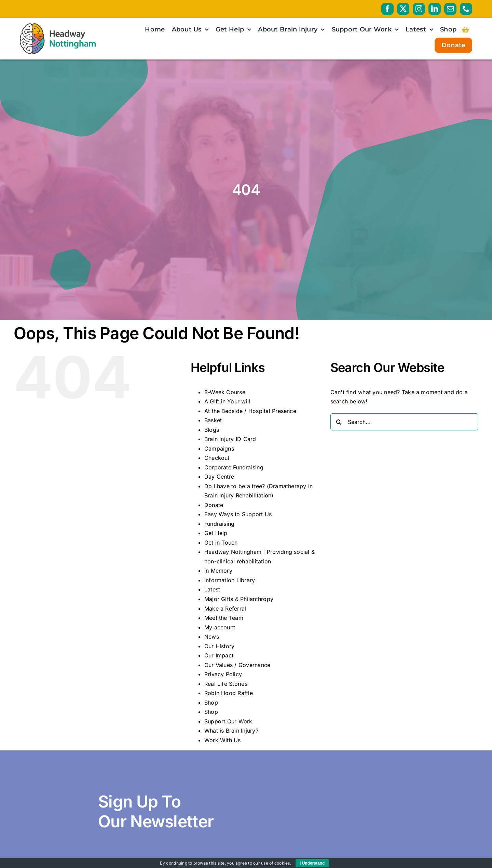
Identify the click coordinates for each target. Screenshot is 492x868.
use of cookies (275, 863)
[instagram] (419, 9)
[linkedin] (435, 9)
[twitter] (403, 9)
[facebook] (387, 9)
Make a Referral (225, 609)
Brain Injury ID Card (230, 439)
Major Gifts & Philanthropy (239, 599)
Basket (213, 420)
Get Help (216, 533)
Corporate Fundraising (234, 467)
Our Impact (219, 655)
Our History (220, 646)
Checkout (217, 458)
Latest (212, 589)
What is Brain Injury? (231, 731)
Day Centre (219, 477)
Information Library (230, 580)
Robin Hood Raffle (229, 693)
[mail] (450, 9)
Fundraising (220, 524)
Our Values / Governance (237, 665)
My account (220, 627)
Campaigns (219, 449)
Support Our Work (228, 721)
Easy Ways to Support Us (238, 514)
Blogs (212, 430)
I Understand (312, 863)
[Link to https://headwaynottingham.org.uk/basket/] (465, 30)
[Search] (339, 422)
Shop (211, 703)
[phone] (466, 9)
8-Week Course (225, 392)
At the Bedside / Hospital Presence (250, 411)
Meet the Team (224, 618)
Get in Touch (221, 543)
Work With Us (223, 740)
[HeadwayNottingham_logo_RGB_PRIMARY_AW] (58, 26)
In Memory (218, 571)
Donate (214, 505)
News (212, 637)
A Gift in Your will (227, 401)
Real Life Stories (226, 684)
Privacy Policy (223, 674)
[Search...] (404, 422)
